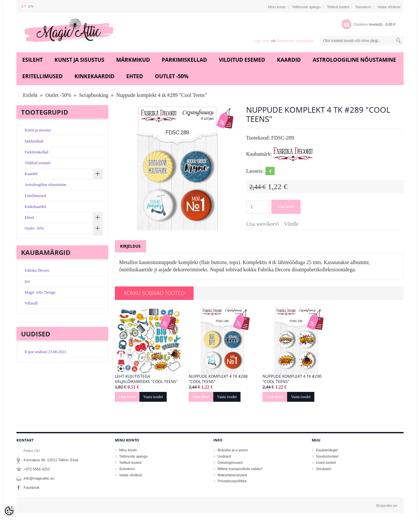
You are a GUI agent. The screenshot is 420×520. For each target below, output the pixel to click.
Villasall (31, 303)
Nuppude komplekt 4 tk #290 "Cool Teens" (292, 379)
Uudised (224, 456)
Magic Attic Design (40, 292)
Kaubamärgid (327, 450)
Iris (27, 282)
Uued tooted (326, 463)
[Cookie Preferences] (9, 511)
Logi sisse (262, 41)
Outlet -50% (172, 76)
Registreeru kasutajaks (295, 41)
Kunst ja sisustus (79, 60)
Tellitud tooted (338, 7)
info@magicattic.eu (39, 478)
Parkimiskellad (184, 60)
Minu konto (277, 7)
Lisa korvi (286, 207)
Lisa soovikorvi (262, 224)
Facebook (31, 487)
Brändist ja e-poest (233, 450)
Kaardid (289, 60)
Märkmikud (133, 60)
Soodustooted (327, 456)
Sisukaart (324, 469)
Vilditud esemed (242, 60)
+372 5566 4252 (37, 469)
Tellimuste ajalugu (306, 7)
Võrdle (291, 224)
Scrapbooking (94, 95)
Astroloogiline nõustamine (354, 60)
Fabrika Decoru (37, 270)
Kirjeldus (130, 246)
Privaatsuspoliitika (232, 481)
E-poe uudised (45, 352)
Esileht (32, 60)
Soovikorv (363, 7)
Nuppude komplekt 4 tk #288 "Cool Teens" (218, 379)
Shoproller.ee (386, 506)
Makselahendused (232, 475)
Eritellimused (42, 76)
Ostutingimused (230, 463)
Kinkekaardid (94, 76)
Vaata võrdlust (389, 7)
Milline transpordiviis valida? (240, 469)
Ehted (135, 76)
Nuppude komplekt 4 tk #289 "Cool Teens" (162, 95)
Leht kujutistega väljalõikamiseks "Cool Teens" (146, 379)
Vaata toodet (153, 397)
